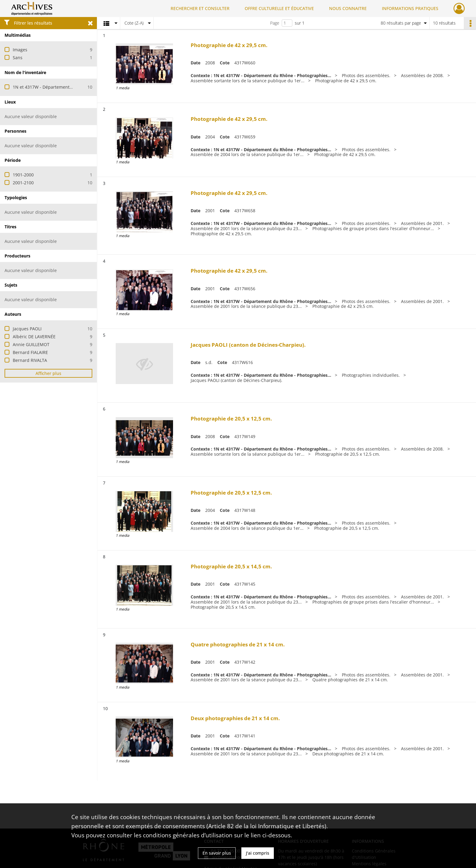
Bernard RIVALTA (30, 360)
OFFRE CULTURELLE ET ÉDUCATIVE (279, 8)
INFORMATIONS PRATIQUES (410, 8)
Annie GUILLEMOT (31, 344)
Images (20, 50)
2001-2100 (23, 183)
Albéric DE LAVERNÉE (34, 337)
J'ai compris (258, 853)
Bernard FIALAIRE (30, 352)
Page (275, 23)
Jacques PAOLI (27, 329)
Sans (18, 58)
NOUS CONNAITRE (348, 8)
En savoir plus (217, 853)
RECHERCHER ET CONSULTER (200, 8)
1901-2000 (23, 175)
